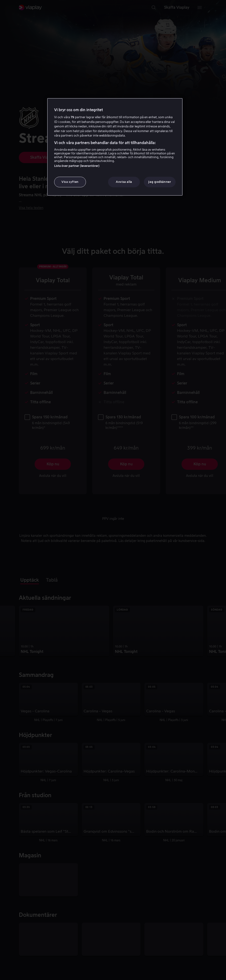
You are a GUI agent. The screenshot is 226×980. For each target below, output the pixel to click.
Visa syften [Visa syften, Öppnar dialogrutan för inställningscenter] (70, 182)
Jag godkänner (160, 182)
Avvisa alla (124, 182)
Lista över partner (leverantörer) (77, 166)
